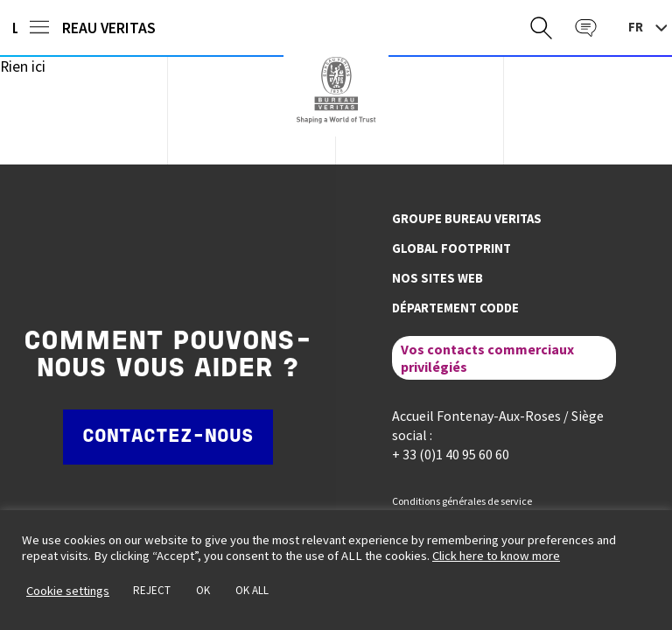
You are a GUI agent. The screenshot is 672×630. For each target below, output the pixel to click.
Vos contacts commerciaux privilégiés (487, 358)
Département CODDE (455, 308)
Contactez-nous (168, 437)
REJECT (152, 590)
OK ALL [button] (252, 590)
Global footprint (451, 248)
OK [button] (203, 590)
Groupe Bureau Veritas (467, 219)
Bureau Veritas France (336, 90)
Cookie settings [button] (68, 591)
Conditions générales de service (462, 501)
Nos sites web (437, 278)
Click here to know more (496, 556)
